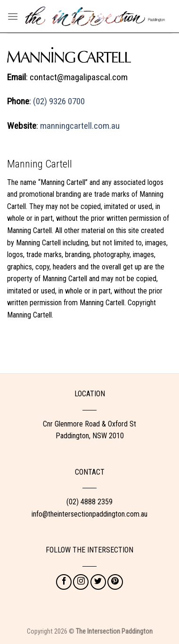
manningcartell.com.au (80, 126)
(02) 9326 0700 (59, 101)
